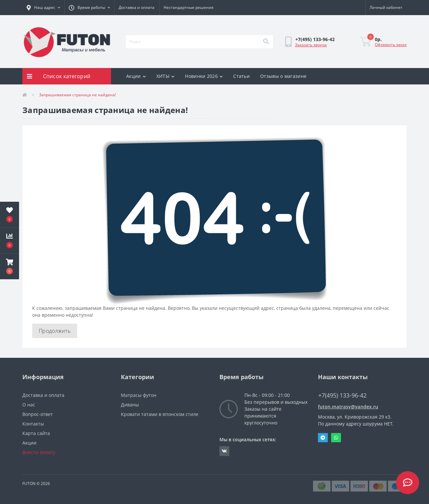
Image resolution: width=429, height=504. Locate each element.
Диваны (130, 405)
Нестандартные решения (189, 7)
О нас (29, 405)
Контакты (33, 424)
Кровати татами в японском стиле (160, 414)
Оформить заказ (391, 45)
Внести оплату (39, 452)
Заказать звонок (311, 45)
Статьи (241, 76)
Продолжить (55, 331)
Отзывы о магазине (283, 76)
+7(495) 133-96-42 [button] (342, 395)
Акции (136, 76)
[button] (43, 8)
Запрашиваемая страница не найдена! (78, 95)
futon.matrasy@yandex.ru (348, 407)
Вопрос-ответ (38, 414)
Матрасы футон (139, 395)
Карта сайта (36, 433)
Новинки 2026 (204, 76)
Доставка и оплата (136, 7)
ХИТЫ (166, 76)
